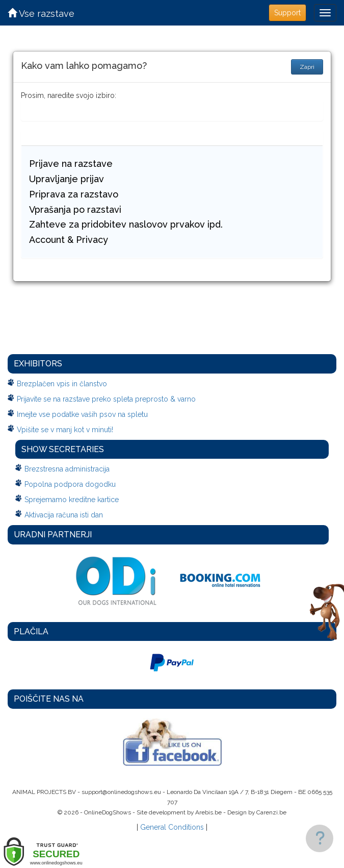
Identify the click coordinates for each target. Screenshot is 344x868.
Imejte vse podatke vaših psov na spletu (82, 414)
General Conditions (172, 827)
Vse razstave (41, 14)
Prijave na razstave (71, 164)
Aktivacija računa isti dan (64, 515)
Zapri (307, 67)
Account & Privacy (69, 240)
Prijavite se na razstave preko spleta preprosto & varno (106, 399)
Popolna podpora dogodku (70, 484)
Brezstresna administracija (67, 469)
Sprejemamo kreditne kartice (72, 500)
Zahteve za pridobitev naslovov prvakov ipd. (126, 224)
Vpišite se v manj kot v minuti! (65, 430)
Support (287, 13)
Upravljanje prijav (67, 179)
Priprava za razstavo (74, 194)
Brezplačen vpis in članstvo (62, 384)
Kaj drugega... (52, 139)
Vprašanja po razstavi (75, 209)
